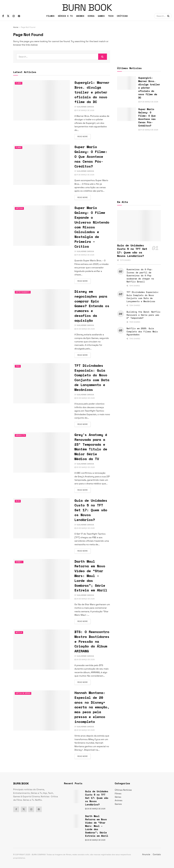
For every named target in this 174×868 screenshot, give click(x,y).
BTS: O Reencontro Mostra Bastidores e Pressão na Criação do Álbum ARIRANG (92, 641)
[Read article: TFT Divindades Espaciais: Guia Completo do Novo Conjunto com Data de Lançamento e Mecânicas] (41, 383)
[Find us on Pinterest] (19, 16)
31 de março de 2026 (84, 110)
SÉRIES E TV (65, 16)
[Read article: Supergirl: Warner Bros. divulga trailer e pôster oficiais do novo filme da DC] (41, 100)
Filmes (19, 83)
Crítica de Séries (24, 693)
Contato (157, 854)
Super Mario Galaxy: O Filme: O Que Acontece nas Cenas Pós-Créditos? (91, 156)
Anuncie (146, 854)
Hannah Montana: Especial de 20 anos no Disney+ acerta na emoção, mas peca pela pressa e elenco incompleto (92, 707)
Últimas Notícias (123, 790)
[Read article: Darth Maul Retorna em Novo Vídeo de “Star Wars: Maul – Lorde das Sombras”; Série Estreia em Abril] (41, 579)
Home (16, 27)
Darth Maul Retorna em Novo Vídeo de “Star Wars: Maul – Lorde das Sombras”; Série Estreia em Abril (91, 576)
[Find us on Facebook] (3, 16)
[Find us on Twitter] (8, 16)
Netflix (20, 632)
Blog (18, 501)
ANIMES (80, 16)
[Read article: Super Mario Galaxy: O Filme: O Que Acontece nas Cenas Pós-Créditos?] (41, 165)
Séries (118, 797)
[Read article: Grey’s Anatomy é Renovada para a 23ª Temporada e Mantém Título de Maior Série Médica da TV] (41, 452)
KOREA (91, 16)
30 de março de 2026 (85, 329)
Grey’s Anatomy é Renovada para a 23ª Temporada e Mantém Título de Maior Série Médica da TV (91, 447)
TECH (111, 16)
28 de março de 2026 (84, 659)
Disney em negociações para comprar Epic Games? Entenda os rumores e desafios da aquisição (92, 306)
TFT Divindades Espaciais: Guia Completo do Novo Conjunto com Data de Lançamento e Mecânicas (92, 377)
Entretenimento (24, 292)
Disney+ (20, 562)
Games (118, 804)
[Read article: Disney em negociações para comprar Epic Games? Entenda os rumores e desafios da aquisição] (41, 309)
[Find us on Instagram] (14, 16)
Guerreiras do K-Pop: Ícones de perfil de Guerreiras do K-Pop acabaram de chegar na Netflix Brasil (140, 275)
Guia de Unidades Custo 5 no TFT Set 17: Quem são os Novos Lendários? (91, 510)
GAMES (101, 16)
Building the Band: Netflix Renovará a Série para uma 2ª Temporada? (144, 315)
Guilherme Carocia (85, 107)
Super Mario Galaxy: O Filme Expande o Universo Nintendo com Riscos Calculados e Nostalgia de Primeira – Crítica (92, 227)
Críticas (20, 208)
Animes (119, 800)
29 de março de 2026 (84, 528)
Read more (84, 136)
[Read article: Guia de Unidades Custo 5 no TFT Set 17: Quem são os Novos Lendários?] (41, 518)
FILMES (50, 16)
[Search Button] (169, 16)
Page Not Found (28, 27)
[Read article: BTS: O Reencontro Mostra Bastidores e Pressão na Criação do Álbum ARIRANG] (41, 650)
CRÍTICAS (122, 16)
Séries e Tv (21, 435)
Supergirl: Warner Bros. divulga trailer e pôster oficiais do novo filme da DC (92, 92)
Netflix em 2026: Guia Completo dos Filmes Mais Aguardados (142, 331)
